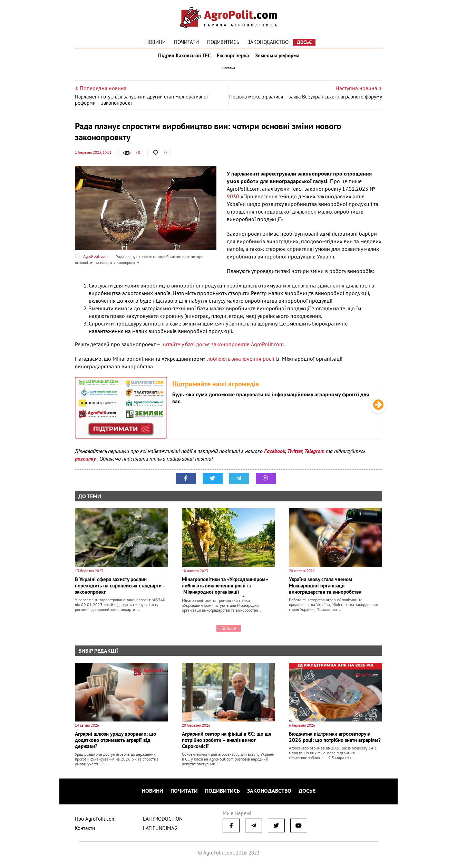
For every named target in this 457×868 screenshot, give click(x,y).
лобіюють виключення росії (241, 364)
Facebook (275, 456)
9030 (234, 201)
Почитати (186, 42)
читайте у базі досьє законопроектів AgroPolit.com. (223, 349)
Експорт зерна (233, 58)
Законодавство (268, 42)
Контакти (85, 830)
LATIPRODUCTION (163, 821)
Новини (155, 42)
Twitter (295, 456)
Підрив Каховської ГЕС (182, 58)
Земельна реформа (279, 58)
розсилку (86, 463)
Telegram (314, 456)
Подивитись (223, 42)
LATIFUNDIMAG (160, 830)
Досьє (304, 42)
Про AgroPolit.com (95, 821)
